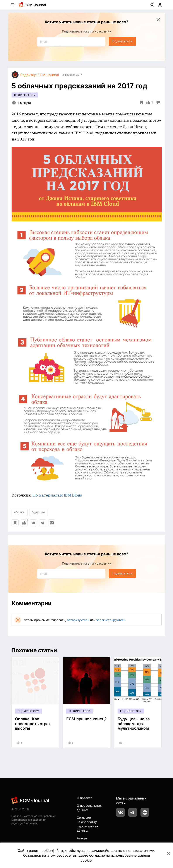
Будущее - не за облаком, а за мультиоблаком (134, 724)
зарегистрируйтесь (111, 620)
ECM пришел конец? (86, 719)
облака (19, 512)
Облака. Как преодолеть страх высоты (33, 724)
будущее (38, 512)
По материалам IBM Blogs (57, 495)
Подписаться (122, 41)
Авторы (82, 838)
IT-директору (25, 95)
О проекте (85, 798)
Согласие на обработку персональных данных (88, 824)
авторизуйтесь (78, 620)
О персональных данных (89, 808)
